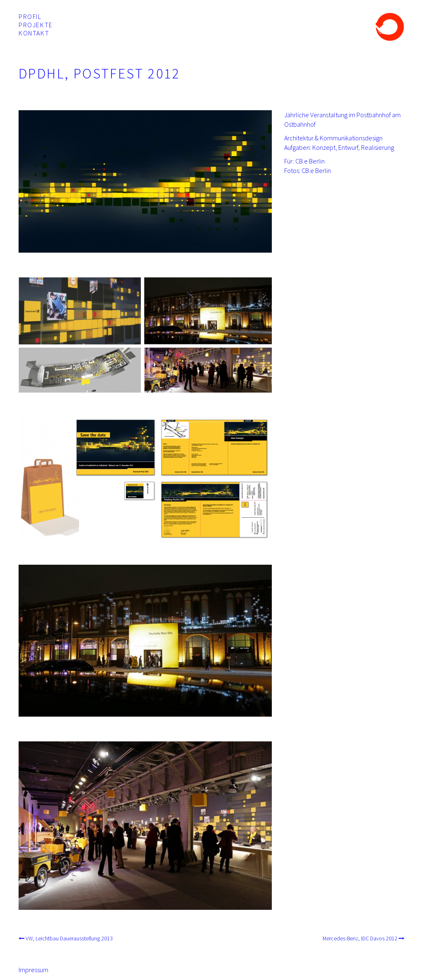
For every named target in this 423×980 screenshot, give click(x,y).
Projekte (36, 25)
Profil (30, 17)
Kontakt (34, 33)
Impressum (33, 970)
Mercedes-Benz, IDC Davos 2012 (360, 939)
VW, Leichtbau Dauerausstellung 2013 (69, 939)
